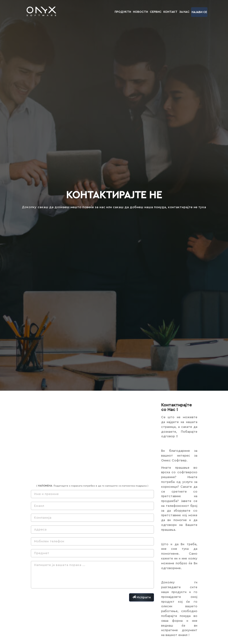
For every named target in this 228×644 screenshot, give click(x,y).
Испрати (142, 597)
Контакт (170, 12)
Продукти (123, 12)
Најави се (199, 12)
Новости (140, 12)
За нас (184, 12)
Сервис (156, 12)
